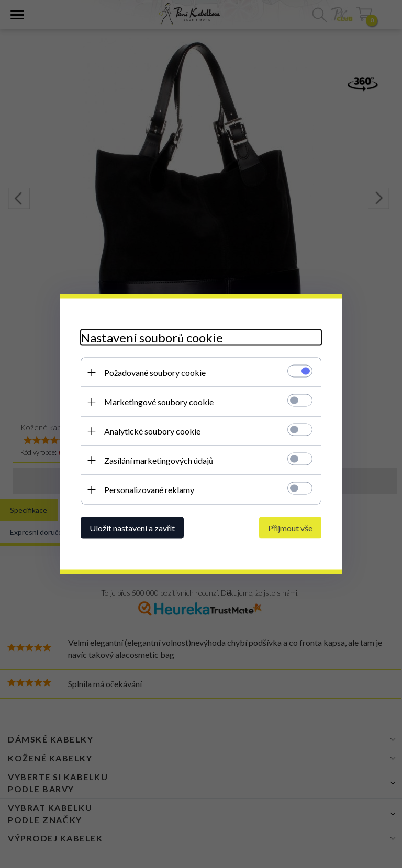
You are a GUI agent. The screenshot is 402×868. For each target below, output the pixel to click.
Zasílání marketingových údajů (159, 460)
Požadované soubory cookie (155, 373)
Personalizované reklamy (149, 490)
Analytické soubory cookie (152, 431)
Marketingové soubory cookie (159, 402)
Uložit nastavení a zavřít (132, 528)
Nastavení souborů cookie (152, 338)
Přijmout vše (290, 528)
